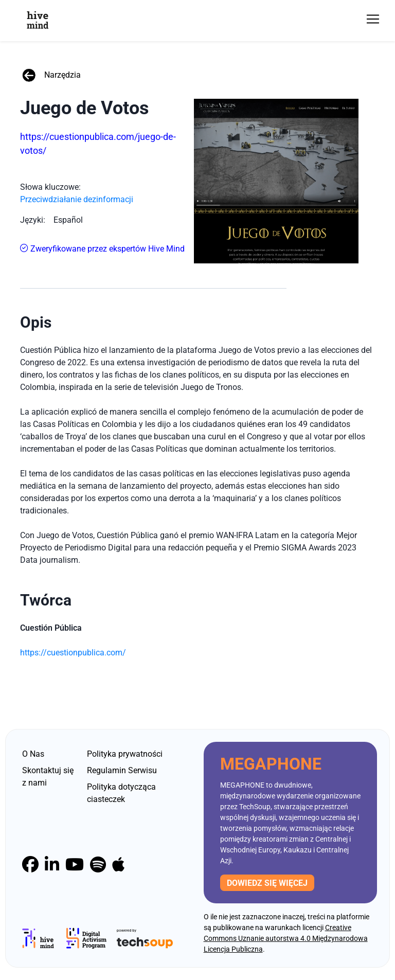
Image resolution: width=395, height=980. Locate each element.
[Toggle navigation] (373, 19)
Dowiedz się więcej (267, 883)
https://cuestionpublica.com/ (73, 653)
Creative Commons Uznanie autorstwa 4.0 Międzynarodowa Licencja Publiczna (286, 938)
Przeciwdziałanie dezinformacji (77, 199)
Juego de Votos (85, 108)
